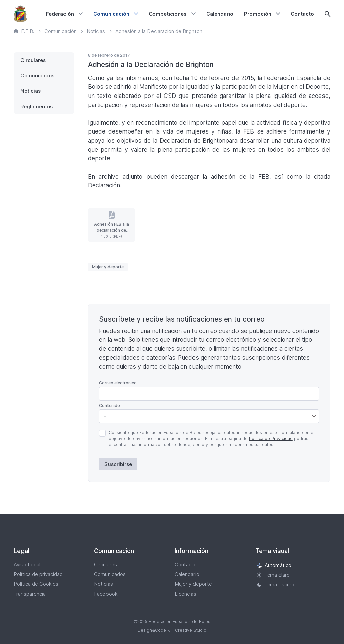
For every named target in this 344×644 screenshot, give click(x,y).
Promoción (258, 14)
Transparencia (30, 594)
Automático (274, 565)
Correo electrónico (118, 383)
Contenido (110, 405)
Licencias (185, 594)
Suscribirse (118, 464)
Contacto (302, 14)
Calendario (220, 14)
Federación (60, 14)
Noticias (31, 91)
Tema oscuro (276, 585)
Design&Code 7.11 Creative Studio (172, 630)
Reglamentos (37, 106)
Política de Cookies (36, 584)
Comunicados (37, 75)
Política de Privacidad (271, 438)
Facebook (106, 594)
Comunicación (111, 14)
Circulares (33, 60)
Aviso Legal (27, 564)
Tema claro (273, 575)
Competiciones (168, 14)
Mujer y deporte (108, 267)
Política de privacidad (38, 574)
